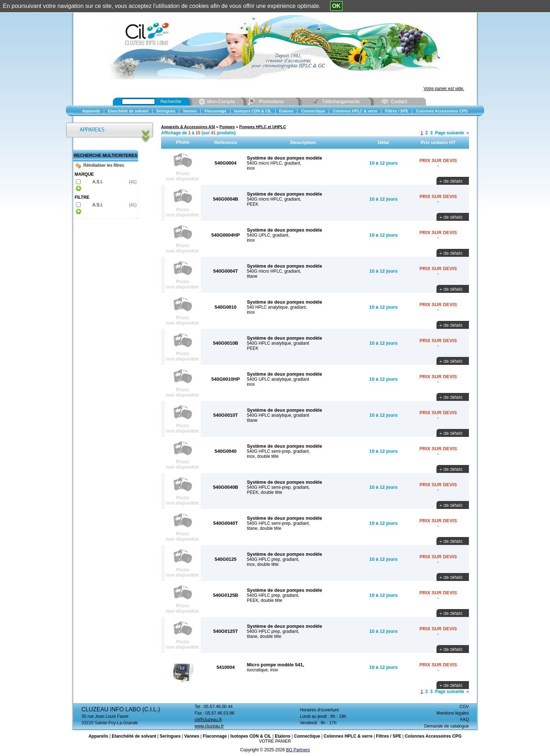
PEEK (253, 204)
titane (252, 276)
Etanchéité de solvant (134, 736)
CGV (464, 707)
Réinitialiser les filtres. (100, 165)
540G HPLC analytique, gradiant (278, 343)
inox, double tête (263, 456)
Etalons (282, 736)
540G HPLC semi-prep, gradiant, (278, 451)
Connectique (307, 736)
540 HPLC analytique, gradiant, (277, 307)
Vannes (192, 736)
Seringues (170, 736)
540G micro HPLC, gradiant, (274, 163)
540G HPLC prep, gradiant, (273, 559)
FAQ (465, 720)
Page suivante (450, 133)
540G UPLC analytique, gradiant (278, 379)
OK (336, 6)
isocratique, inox (263, 670)
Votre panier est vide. (444, 89)
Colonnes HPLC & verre (348, 736)
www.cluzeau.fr (209, 726)
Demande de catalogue (447, 726)
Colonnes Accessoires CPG (433, 736)
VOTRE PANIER (275, 741)
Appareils (98, 736)
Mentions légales (453, 713)
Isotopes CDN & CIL (251, 736)
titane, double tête (264, 528)
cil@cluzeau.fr (208, 720)
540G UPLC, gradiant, (268, 235)
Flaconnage (215, 736)
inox (251, 168)
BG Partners (298, 750)
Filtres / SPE (389, 736)
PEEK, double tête (265, 492)
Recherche (171, 102)
